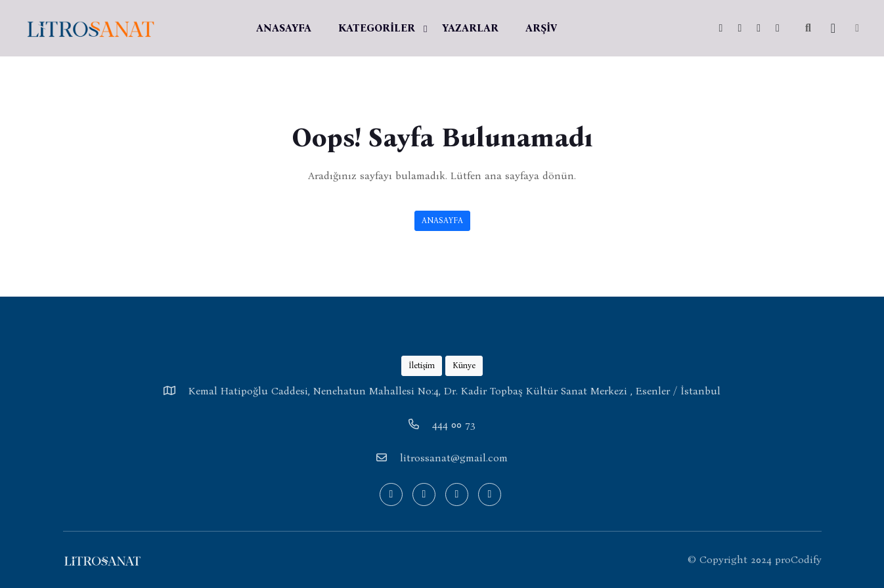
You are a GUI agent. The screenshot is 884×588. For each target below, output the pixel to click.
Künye (464, 365)
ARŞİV (541, 28)
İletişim (422, 365)
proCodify (798, 559)
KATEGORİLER (377, 28)
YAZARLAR (470, 28)
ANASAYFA (284, 28)
